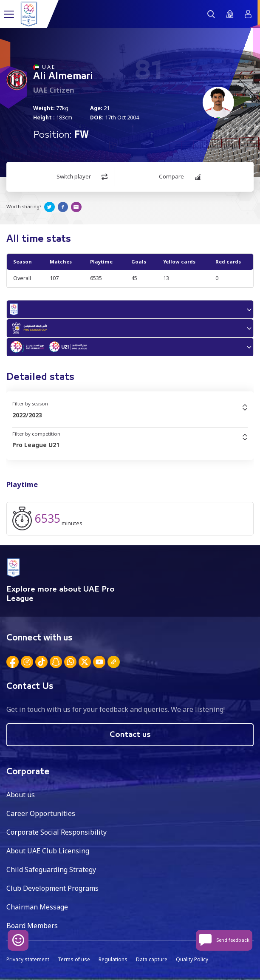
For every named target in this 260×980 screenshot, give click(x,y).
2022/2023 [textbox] (27, 415)
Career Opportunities (41, 813)
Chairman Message (37, 907)
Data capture (152, 959)
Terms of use (74, 959)
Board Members (32, 926)
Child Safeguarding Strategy (51, 870)
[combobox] (130, 415)
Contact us (130, 735)
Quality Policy (192, 959)
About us (21, 795)
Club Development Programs (52, 888)
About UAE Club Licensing (48, 851)
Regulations (113, 959)
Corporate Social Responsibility (57, 832)
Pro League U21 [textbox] (36, 445)
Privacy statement (28, 959)
